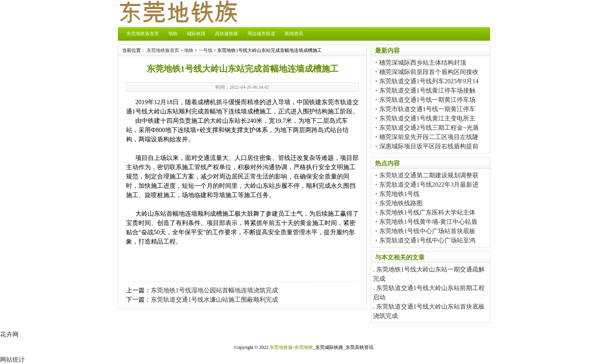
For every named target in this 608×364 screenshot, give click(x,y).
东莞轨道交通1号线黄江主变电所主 (427, 118)
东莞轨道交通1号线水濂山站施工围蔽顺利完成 (214, 300)
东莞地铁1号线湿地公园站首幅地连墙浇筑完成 (214, 290)
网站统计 (12, 360)
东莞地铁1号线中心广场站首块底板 (427, 231)
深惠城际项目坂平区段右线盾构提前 (429, 146)
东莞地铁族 (281, 347)
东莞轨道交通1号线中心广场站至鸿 (427, 240)
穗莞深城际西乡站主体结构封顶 (423, 63)
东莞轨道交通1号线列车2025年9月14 (429, 81)
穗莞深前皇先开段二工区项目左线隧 (429, 137)
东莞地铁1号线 (399, 194)
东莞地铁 (304, 347)
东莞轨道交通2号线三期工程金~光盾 (429, 128)
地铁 (173, 34)
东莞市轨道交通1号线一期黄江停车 (427, 109)
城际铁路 (196, 34)
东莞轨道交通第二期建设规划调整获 (429, 175)
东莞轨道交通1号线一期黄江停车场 (427, 100)
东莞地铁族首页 (143, 34)
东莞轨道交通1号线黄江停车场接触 (427, 90)
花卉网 (9, 334)
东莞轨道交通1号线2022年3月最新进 (429, 185)
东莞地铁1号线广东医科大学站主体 (427, 212)
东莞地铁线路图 (401, 203)
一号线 (206, 50)
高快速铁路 (226, 34)
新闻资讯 (294, 34)
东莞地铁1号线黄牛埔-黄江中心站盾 (428, 222)
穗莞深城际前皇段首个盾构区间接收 (429, 72)
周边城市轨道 (261, 34)
